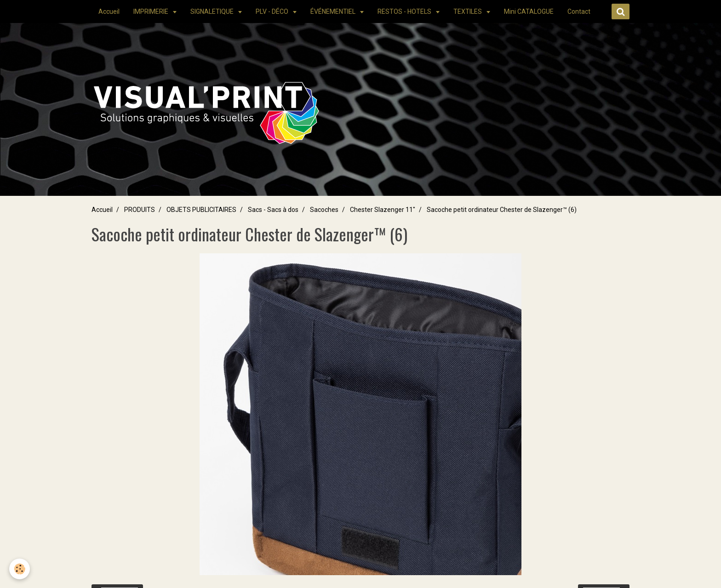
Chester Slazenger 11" (383, 210)
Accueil (109, 11)
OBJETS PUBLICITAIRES (201, 210)
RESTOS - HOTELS (405, 11)
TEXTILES (468, 11)
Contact (579, 11)
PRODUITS (140, 210)
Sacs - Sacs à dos (273, 210)
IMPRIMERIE (152, 11)
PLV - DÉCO (273, 11)
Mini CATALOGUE (529, 11)
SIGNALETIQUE (213, 11)
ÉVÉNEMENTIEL (334, 11)
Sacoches (324, 210)
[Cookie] (20, 569)
